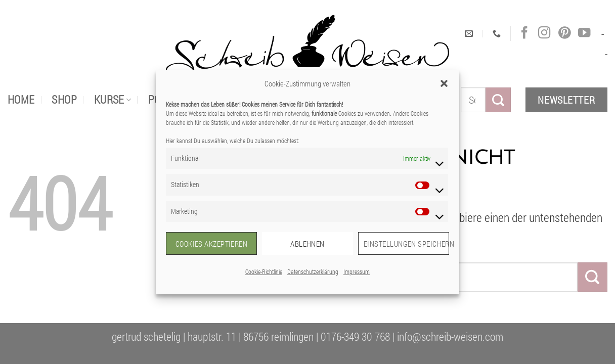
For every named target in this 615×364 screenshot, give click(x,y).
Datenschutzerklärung (313, 271)
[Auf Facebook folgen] (524, 33)
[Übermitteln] (498, 100)
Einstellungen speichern (406, 244)
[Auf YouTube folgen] (584, 33)
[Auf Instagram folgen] (544, 33)
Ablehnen (308, 244)
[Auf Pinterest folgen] (564, 33)
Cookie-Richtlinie (264, 271)
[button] (444, 83)
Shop (64, 99)
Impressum (357, 271)
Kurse (113, 99)
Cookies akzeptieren (212, 244)
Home (21, 99)
